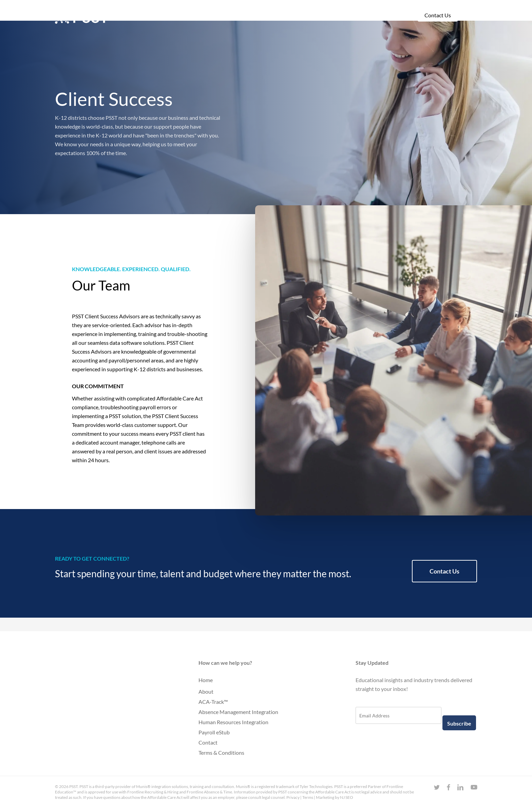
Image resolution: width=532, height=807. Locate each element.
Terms (308, 797)
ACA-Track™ (213, 702)
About (206, 691)
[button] (444, 571)
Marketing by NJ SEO (335, 797)
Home (206, 680)
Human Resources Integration (233, 722)
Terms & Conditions (221, 753)
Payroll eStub (214, 732)
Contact (208, 742)
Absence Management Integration (238, 712)
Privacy (293, 797)
